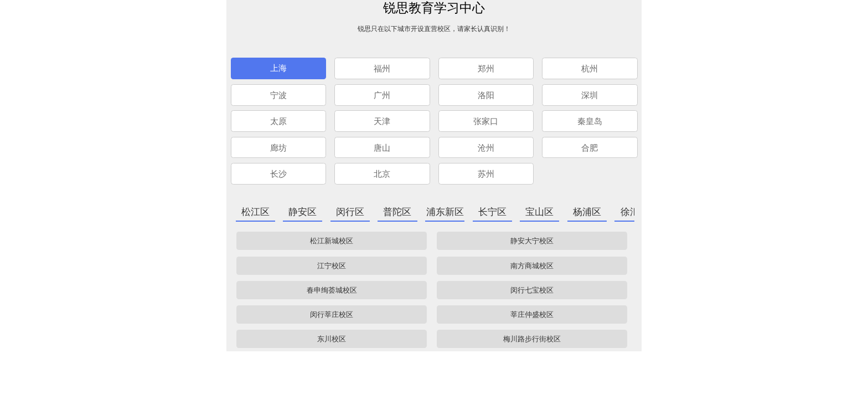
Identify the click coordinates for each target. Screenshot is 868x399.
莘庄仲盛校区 (532, 314)
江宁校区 (332, 266)
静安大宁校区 (532, 241)
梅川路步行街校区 (532, 339)
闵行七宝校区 (532, 290)
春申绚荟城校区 (332, 290)
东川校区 (332, 339)
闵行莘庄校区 (332, 314)
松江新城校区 (332, 241)
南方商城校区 (532, 266)
